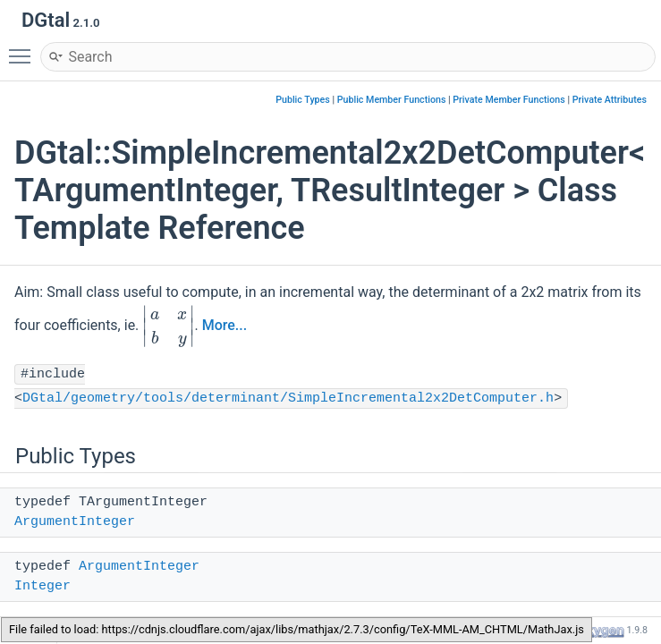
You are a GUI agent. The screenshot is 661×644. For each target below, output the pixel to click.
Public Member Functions (392, 100)
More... (225, 326)
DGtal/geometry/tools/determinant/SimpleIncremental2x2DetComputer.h (288, 398)
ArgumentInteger (75, 522)
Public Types (303, 100)
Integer (42, 586)
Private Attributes (610, 100)
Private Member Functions (508, 100)
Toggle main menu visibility (24, 48)
